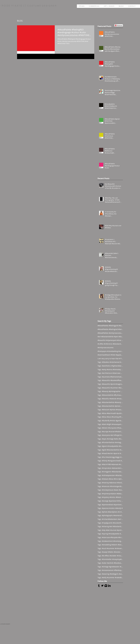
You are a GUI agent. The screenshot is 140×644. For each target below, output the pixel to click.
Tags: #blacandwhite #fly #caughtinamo (110, 395)
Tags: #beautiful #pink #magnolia (110, 384)
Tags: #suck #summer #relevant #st (110, 548)
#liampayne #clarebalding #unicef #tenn (110, 351)
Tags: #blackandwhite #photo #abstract (110, 406)
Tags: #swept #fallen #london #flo (110, 552)
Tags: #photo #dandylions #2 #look (110, 512)
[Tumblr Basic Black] (99, 586)
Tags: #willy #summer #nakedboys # (110, 577)
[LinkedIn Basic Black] (109, 586)
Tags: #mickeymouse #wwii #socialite (110, 490)
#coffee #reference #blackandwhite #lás (110, 344)
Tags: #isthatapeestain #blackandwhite (110, 475)
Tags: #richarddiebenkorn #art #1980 (110, 519)
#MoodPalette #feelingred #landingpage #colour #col (110, 329)
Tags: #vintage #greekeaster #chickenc (110, 567)
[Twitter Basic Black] (102, 586)
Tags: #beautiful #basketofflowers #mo (110, 380)
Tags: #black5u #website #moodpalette (110, 399)
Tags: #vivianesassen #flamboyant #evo (110, 570)
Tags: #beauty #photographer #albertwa (110, 391)
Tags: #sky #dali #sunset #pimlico (110, 530)
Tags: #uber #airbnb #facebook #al (110, 563)
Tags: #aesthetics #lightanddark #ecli (110, 366)
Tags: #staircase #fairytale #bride (110, 537)
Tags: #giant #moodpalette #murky (110, 446)
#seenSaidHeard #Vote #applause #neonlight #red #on (110, 355)
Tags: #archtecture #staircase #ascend (110, 373)
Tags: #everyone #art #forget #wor (110, 435)
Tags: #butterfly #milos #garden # (110, 421)
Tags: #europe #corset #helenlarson (110, 432)
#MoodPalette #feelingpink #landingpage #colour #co (110, 326)
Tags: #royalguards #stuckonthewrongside (110, 523)
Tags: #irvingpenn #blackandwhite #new (110, 472)
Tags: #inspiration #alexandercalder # (110, 468)
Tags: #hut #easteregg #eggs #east (110, 457)
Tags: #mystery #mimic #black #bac (110, 497)
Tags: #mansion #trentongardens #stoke (110, 486)
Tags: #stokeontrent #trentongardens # (110, 541)
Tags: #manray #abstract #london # (110, 483)
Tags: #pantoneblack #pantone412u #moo (110, 505)
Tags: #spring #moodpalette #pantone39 (110, 534)
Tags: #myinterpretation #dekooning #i (110, 494)
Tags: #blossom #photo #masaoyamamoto (110, 410)
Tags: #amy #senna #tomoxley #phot (110, 369)
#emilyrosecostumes (106, 348)
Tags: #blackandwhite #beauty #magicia (110, 402)
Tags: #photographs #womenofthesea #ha (110, 515)
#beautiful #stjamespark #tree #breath (110, 340)
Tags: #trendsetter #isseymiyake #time (110, 559)
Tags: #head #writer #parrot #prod (110, 453)
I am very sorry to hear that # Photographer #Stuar (110, 359)
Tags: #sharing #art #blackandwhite (110, 526)
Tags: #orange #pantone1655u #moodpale (110, 501)
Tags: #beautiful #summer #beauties (110, 388)
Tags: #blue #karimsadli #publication (110, 413)
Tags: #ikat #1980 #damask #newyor (110, 464)
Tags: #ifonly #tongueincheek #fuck (110, 461)
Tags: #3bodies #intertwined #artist (110, 362)
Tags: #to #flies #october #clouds (110, 556)
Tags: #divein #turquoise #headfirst (110, 428)
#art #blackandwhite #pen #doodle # (110, 337)
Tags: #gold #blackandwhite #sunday (110, 450)
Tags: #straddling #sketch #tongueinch (110, 545)
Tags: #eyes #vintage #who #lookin (110, 439)
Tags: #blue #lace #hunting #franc (110, 417)
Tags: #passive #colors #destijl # (110, 508)
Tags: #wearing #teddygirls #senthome (110, 574)
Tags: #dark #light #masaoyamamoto (110, 424)
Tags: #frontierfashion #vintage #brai (110, 442)
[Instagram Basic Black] (106, 586)
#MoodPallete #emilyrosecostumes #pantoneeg (110, 333)
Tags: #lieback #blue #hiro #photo (110, 479)
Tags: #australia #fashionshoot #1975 (110, 377)
